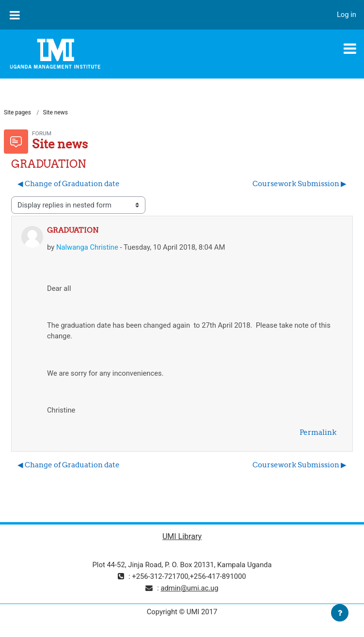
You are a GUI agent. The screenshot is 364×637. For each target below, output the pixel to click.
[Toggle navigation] (350, 48)
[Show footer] (340, 613)
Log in (347, 15)
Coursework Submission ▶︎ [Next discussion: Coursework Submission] (300, 183)
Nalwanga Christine (87, 247)
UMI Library (182, 536)
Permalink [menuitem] (318, 432)
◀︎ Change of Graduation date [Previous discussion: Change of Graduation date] (69, 183)
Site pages (17, 112)
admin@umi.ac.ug (189, 588)
